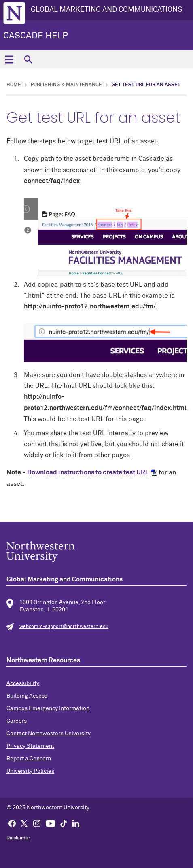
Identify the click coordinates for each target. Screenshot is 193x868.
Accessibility (23, 683)
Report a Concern (29, 759)
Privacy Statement (30, 746)
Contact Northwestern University (49, 734)
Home (14, 85)
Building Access (27, 696)
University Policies (30, 771)
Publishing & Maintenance (66, 85)
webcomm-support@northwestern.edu (64, 627)
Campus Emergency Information (48, 708)
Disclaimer (18, 838)
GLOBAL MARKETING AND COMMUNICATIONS (106, 10)
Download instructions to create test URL (88, 472)
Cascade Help (36, 36)
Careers (17, 721)
